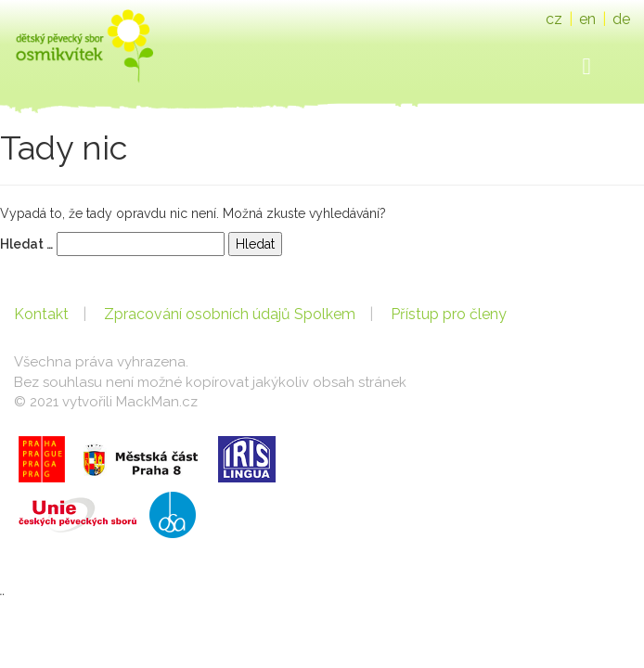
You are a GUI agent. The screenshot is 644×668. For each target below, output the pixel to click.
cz (554, 19)
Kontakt (41, 314)
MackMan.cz (157, 402)
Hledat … (26, 244)
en (587, 19)
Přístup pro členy (449, 314)
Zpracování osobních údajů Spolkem (230, 314)
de (621, 19)
